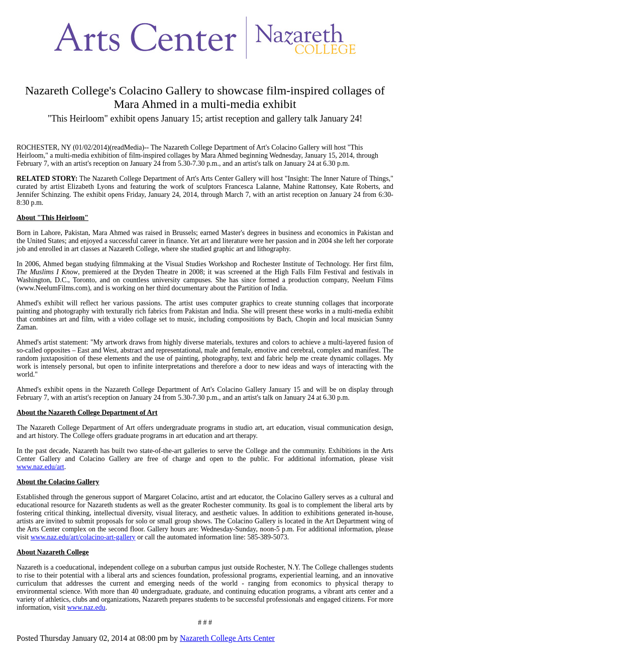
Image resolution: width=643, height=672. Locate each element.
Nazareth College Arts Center (227, 638)
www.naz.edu (86, 607)
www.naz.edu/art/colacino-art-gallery (83, 537)
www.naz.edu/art (40, 467)
